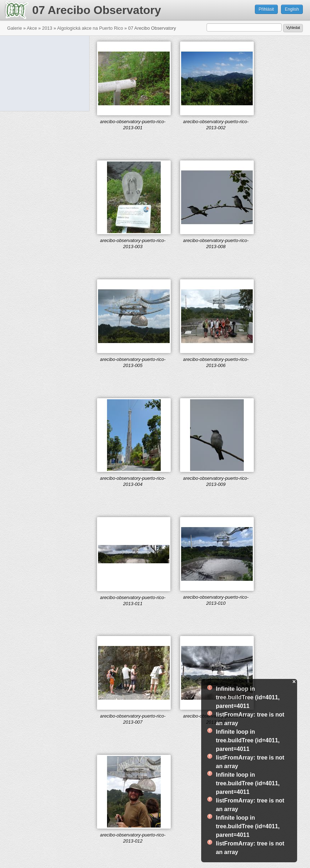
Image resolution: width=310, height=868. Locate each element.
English (292, 9)
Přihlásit (267, 9)
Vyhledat (293, 28)
